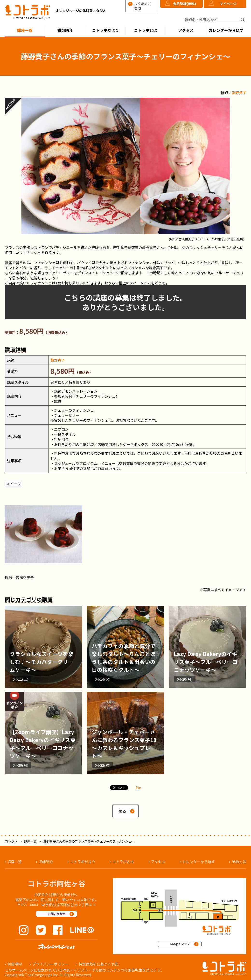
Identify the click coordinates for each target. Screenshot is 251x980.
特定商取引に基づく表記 (99, 964)
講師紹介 (65, 30)
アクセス (186, 30)
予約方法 (239, 862)
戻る (122, 811)
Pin (138, 788)
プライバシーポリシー (50, 964)
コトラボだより (105, 30)
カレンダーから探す (226, 30)
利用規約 (14, 964)
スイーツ (14, 484)
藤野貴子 (239, 93)
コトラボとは (146, 30)
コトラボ (11, 841)
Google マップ (180, 944)
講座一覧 (25, 30)
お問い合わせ (56, 914)
